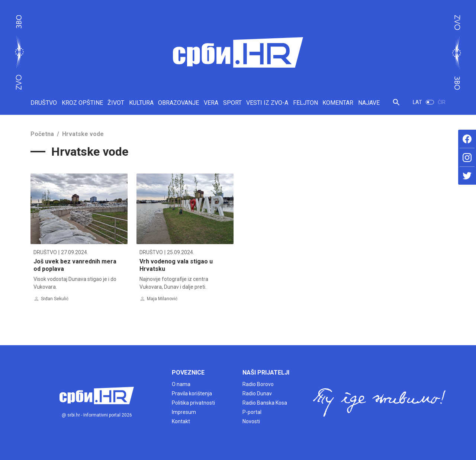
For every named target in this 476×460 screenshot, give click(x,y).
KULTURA (141, 103)
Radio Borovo (258, 384)
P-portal (252, 412)
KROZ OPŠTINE (82, 103)
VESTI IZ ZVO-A (267, 103)
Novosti (251, 421)
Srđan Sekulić (55, 299)
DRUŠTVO (44, 103)
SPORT (232, 103)
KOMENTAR (338, 103)
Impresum (184, 412)
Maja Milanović (162, 299)
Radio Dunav (257, 393)
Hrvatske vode (83, 134)
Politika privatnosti (193, 403)
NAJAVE (369, 103)
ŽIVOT (116, 103)
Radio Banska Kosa (265, 403)
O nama (181, 384)
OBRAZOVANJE (178, 103)
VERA (211, 103)
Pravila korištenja (192, 393)
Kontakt (181, 421)
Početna (42, 134)
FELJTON (305, 103)
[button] (396, 105)
